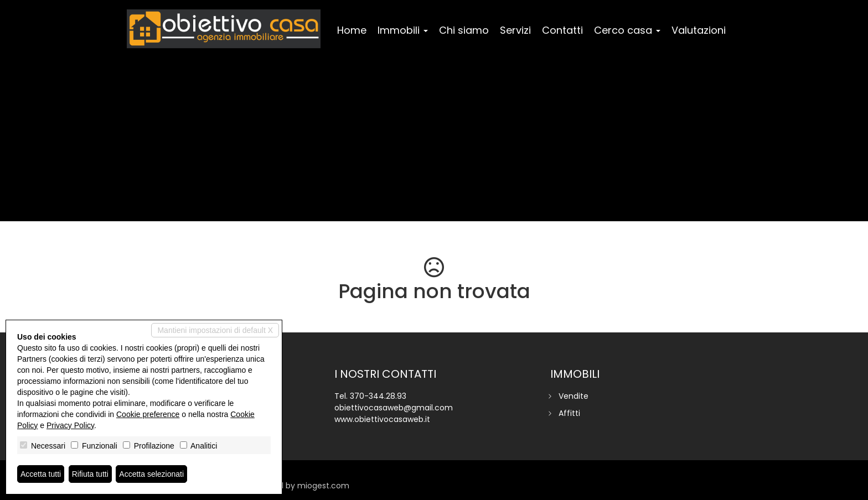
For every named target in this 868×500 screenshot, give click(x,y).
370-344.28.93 (378, 396)
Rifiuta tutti (90, 474)
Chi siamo (464, 30)
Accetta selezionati (151, 474)
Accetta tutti (41, 474)
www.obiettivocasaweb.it (382, 419)
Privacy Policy (70, 425)
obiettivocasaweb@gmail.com (394, 408)
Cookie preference (148, 414)
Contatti (562, 30)
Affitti (569, 413)
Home (352, 30)
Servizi (515, 30)
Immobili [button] (403, 30)
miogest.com (323, 486)
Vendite (573, 396)
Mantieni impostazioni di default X (215, 330)
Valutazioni (699, 30)
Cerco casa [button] (627, 30)
